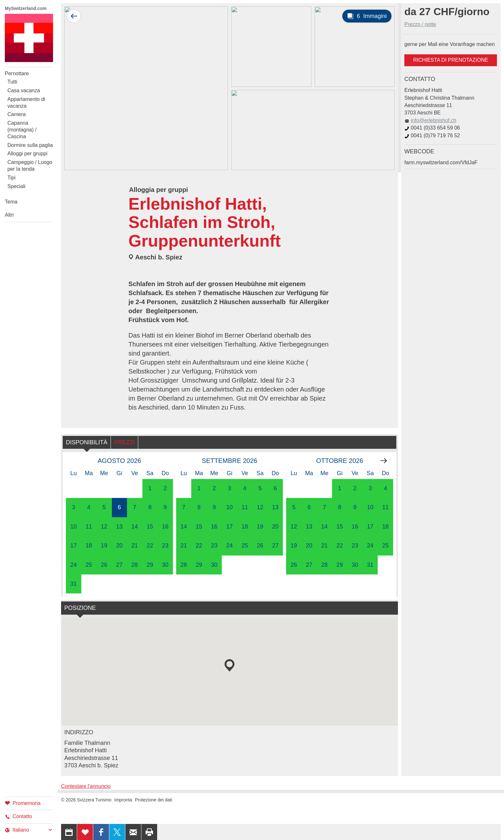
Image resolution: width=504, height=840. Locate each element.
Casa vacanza (24, 90)
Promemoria (23, 803)
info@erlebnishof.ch (430, 120)
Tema (11, 202)
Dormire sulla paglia (30, 145)
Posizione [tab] (80, 608)
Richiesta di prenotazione (450, 60)
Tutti (12, 82)
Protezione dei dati (154, 800)
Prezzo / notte (420, 24)
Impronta (123, 800)
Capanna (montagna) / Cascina (22, 130)
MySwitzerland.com (26, 8)
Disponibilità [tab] (87, 442)
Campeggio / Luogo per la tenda (30, 166)
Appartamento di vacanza (26, 103)
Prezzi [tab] (124, 442)
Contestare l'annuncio (86, 786)
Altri (9, 215)
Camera (17, 114)
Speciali (16, 186)
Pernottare (17, 73)
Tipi (11, 178)
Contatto (18, 816)
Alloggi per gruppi (27, 154)
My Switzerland (29, 38)
